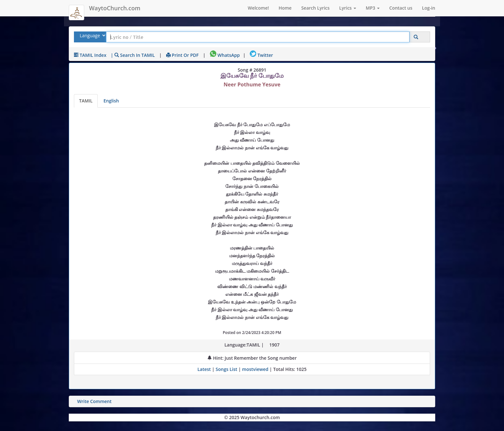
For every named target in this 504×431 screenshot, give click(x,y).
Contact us (401, 8)
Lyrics (347, 8)
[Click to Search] (416, 37)
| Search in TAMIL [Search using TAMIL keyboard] (133, 55)
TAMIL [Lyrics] (86, 101)
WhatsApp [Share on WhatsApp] (225, 55)
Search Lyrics (315, 8)
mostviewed (255, 369)
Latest (205, 369)
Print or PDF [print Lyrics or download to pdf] (182, 55)
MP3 (373, 8)
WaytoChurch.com (115, 8)
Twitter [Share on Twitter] (261, 55)
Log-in (429, 8)
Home (285, 8)
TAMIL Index (90, 55)
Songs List (226, 369)
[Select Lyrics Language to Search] (92, 35)
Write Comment (94, 401)
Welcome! (258, 8)
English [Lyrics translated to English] (111, 101)
